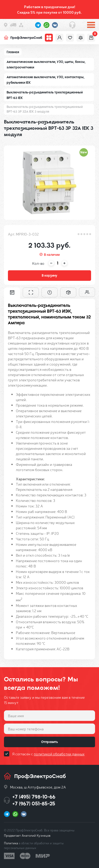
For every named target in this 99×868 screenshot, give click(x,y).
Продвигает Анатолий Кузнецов (27, 835)
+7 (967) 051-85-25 (34, 804)
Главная (13, 52)
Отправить (49, 742)
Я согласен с (48, 754)
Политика (11, 843)
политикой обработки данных (59, 754)
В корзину (49, 276)
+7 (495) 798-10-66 (34, 797)
